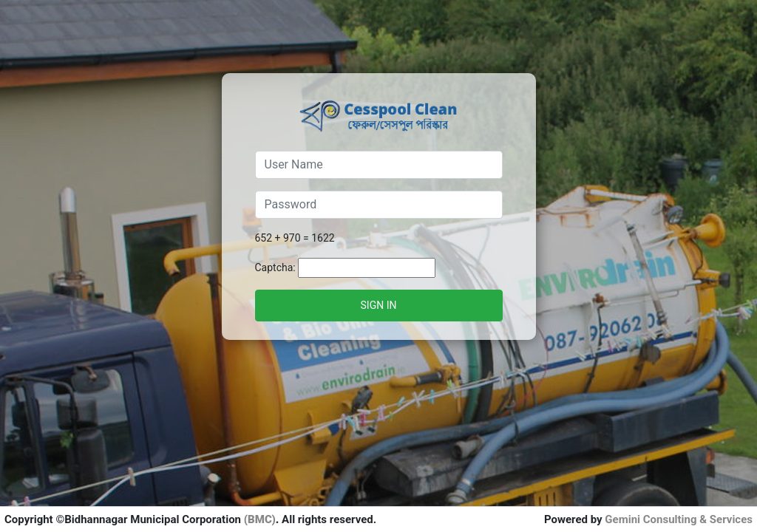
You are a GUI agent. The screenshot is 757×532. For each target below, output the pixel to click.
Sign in (379, 305)
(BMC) (260, 519)
